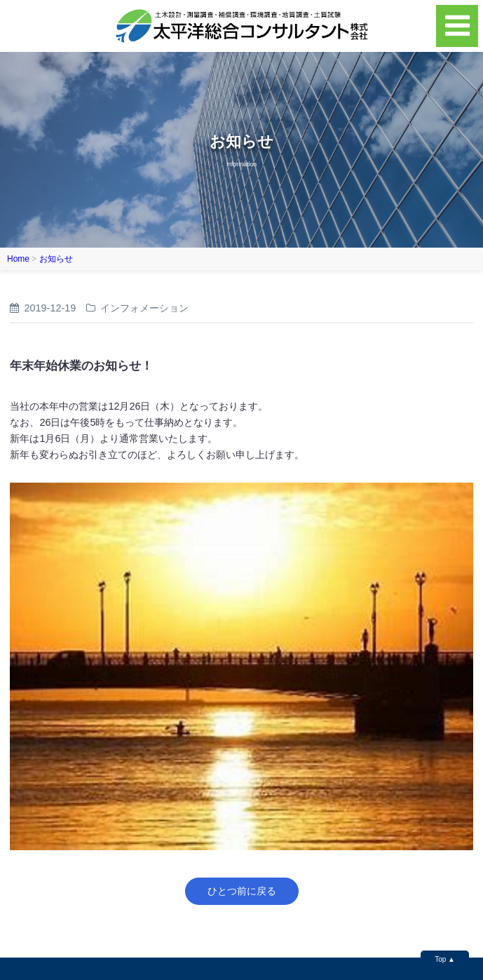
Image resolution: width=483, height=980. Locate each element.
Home (18, 259)
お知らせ (56, 259)
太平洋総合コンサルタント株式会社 (242, 26)
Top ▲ (445, 959)
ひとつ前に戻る (242, 891)
